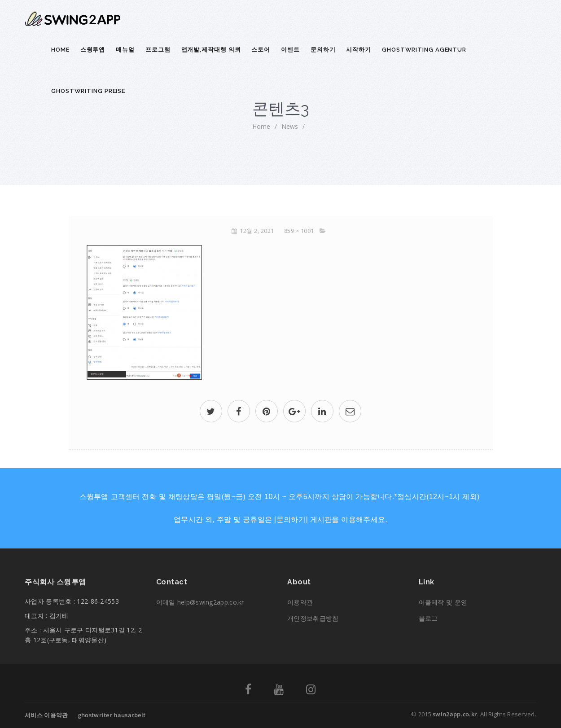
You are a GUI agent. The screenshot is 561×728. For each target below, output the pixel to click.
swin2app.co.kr (455, 714)
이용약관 (300, 602)
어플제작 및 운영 (443, 602)
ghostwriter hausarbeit (112, 715)
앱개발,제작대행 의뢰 (211, 50)
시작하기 (359, 50)
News (290, 126)
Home (60, 50)
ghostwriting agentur (424, 50)
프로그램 (158, 50)
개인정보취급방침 (313, 618)
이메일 (200, 602)
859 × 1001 (299, 231)
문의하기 (323, 50)
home (261, 126)
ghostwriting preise (88, 91)
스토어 (261, 50)
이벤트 (290, 50)
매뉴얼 (125, 50)
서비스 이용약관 (46, 715)
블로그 (428, 618)
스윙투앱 (93, 50)
